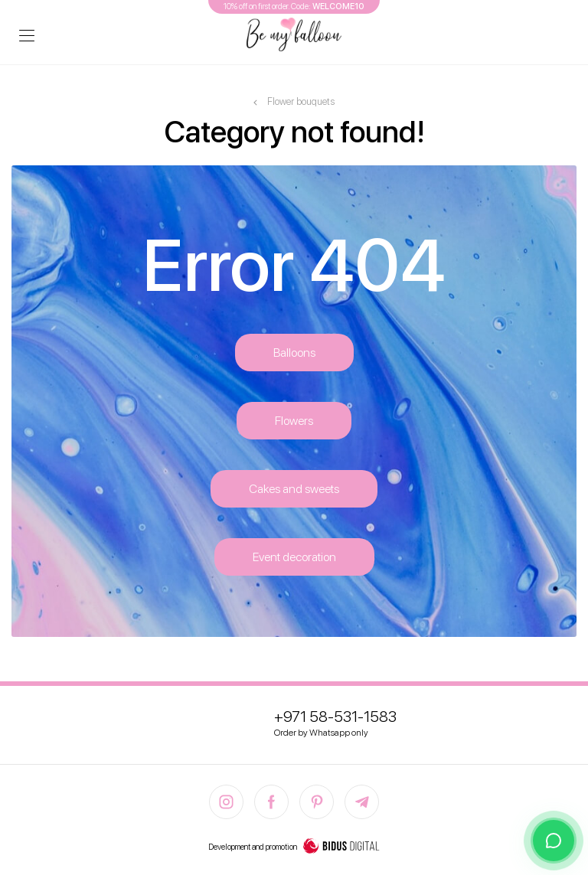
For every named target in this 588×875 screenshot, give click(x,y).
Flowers (294, 421)
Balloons (294, 353)
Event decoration (294, 557)
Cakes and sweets (294, 489)
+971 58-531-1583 (335, 717)
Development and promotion (294, 847)
